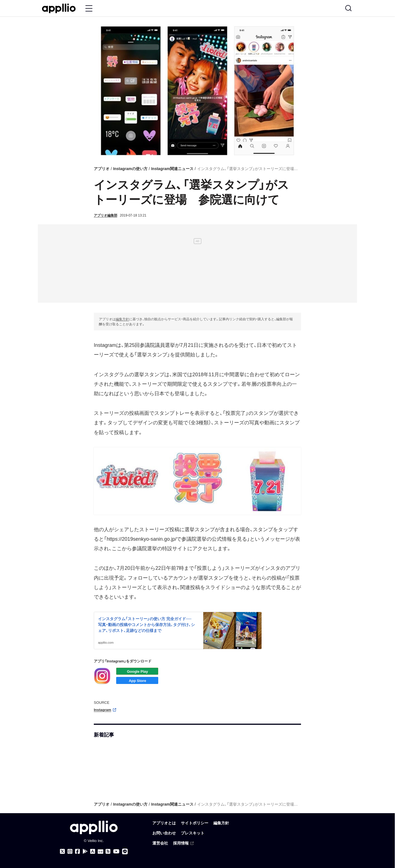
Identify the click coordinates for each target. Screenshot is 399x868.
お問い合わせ (164, 833)
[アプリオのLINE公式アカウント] (125, 851)
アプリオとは (164, 823)
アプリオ (102, 169)
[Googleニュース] (100, 852)
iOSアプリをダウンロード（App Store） (137, 680)
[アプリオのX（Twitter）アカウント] (62, 851)
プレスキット (193, 833)
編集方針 (122, 319)
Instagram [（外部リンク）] (105, 710)
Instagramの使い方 (130, 169)
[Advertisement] (197, 264)
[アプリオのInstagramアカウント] (70, 851)
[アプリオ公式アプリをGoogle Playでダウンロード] (85, 851)
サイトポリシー (195, 823)
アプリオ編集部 (106, 215)
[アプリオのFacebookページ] (78, 851)
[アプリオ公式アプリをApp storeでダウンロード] (93, 851)
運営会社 (160, 843)
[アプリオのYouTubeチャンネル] (116, 851)
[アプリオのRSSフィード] (108, 851)
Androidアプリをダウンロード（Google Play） (137, 671)
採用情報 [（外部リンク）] (184, 843)
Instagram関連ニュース (172, 169)
